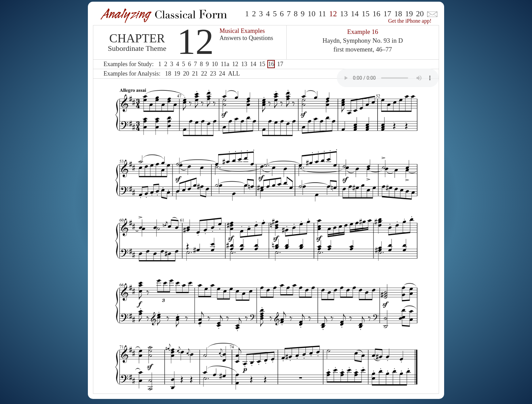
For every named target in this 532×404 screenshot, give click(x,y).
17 (387, 14)
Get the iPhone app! (410, 21)
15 (366, 14)
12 (235, 64)
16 (376, 14)
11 (322, 14)
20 (420, 14)
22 (204, 74)
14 (355, 14)
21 (195, 74)
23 (213, 74)
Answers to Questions (246, 38)
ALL (234, 74)
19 (409, 14)
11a (225, 64)
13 (344, 14)
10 (312, 14)
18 (398, 14)
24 (222, 74)
